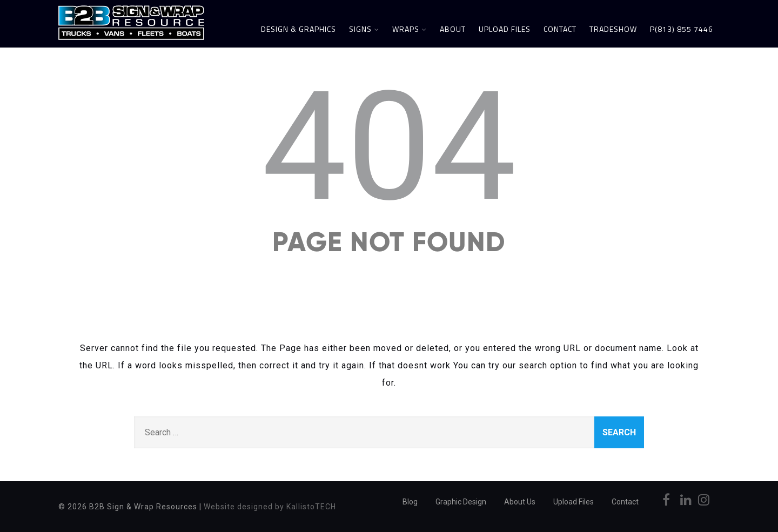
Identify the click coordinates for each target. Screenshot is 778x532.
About (453, 29)
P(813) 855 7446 (682, 29)
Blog (410, 502)
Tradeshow (613, 29)
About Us (520, 502)
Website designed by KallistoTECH (270, 507)
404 (389, 147)
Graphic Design (461, 502)
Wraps (410, 29)
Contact (560, 29)
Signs (364, 29)
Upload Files (505, 29)
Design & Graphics (299, 29)
